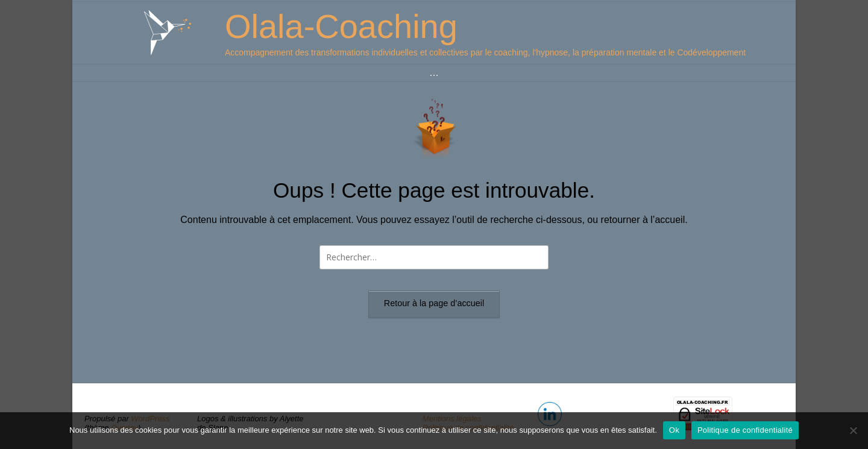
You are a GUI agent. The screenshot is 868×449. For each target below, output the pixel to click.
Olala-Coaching (341, 26)
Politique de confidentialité (745, 430)
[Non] (853, 430)
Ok (674, 430)
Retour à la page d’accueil (434, 303)
